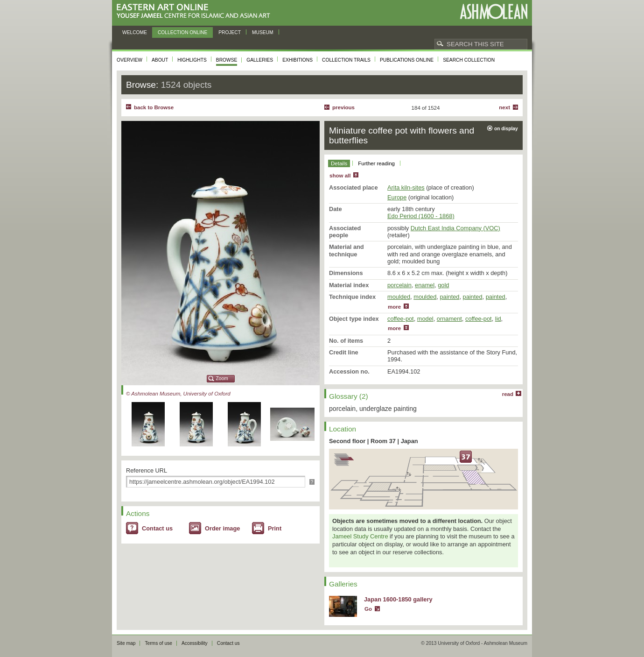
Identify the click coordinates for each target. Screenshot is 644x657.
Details (339, 163)
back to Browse (154, 107)
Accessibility (195, 643)
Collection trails (346, 60)
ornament (449, 319)
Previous (343, 107)
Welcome (135, 32)
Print (275, 528)
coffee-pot (401, 319)
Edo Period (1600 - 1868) (421, 216)
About (160, 60)
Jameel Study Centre (360, 536)
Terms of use (158, 643)
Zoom (222, 378)
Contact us (157, 528)
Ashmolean (493, 11)
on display (506, 129)
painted (449, 297)
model (425, 319)
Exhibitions (297, 60)
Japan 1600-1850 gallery (398, 599)
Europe (397, 197)
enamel (425, 285)
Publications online (407, 60)
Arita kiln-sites (406, 187)
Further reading (376, 163)
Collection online (182, 32)
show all (340, 176)
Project (230, 32)
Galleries (260, 60)
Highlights (192, 60)
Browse (227, 60)
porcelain (399, 285)
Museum (263, 32)
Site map (126, 643)
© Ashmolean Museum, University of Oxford (178, 394)
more (394, 307)
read (508, 394)
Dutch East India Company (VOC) (455, 228)
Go (368, 609)
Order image (222, 528)
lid (498, 319)
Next (504, 107)
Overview (129, 60)
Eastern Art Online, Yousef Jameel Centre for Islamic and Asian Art (196, 11)
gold (443, 285)
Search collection (469, 60)
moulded (399, 297)
